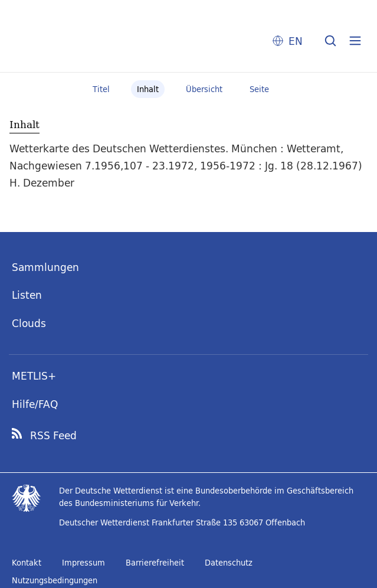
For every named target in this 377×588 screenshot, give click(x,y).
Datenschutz (229, 563)
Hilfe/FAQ (35, 404)
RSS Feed (53, 436)
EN (296, 41)
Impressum (83, 563)
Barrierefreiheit (155, 563)
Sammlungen (45, 267)
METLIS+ (34, 376)
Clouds (29, 323)
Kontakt (27, 563)
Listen (27, 295)
